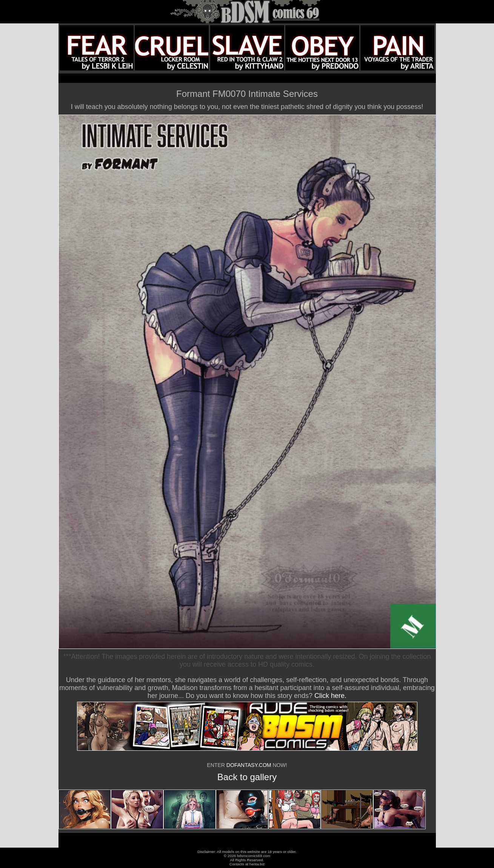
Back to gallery (247, 777)
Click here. (330, 696)
